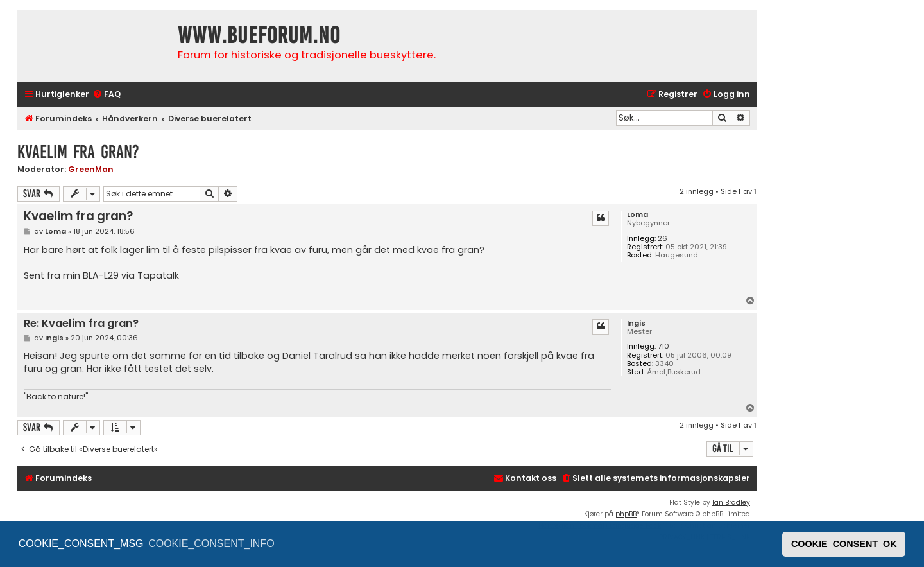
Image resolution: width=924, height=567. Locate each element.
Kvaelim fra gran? (78, 152)
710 (663, 346)
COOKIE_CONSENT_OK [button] (844, 544)
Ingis (636, 323)
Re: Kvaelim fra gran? (81, 324)
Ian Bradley (731, 502)
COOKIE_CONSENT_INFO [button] (211, 544)
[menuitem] (107, 95)
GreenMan (91, 169)
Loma (637, 215)
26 (663, 239)
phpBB (626, 514)
